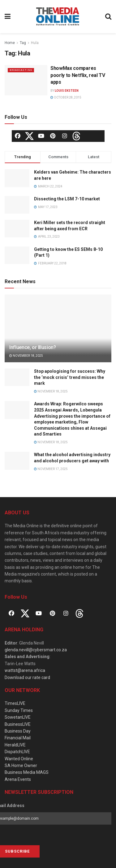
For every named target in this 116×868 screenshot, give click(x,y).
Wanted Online (19, 759)
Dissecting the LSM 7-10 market (67, 199)
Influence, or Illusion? (33, 347)
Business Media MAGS (27, 772)
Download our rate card (27, 677)
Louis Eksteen (67, 91)
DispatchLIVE (17, 752)
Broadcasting (21, 70)
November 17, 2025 (51, 469)
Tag (23, 43)
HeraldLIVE (15, 745)
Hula (35, 43)
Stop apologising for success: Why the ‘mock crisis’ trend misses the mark (70, 377)
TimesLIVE (15, 703)
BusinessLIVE (18, 724)
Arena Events (18, 779)
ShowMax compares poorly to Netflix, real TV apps (78, 75)
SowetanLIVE (18, 717)
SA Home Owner (21, 766)
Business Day (18, 731)
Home (10, 43)
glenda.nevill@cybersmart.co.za (36, 650)
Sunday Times (19, 710)
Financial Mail (18, 738)
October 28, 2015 (66, 97)
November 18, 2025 (26, 356)
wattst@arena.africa (25, 670)
